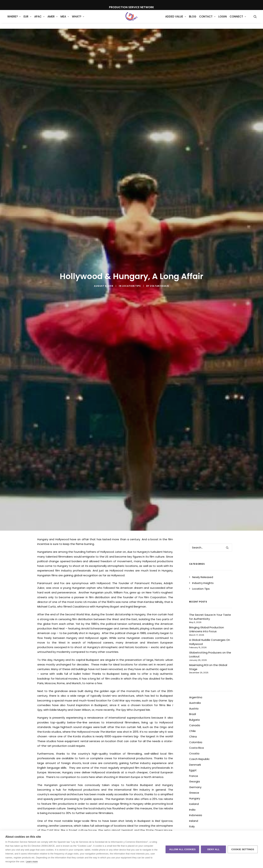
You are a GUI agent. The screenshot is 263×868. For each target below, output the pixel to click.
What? (78, 20)
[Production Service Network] (132, 19)
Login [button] (223, 20)
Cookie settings (243, 849)
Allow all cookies (182, 849)
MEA (65, 20)
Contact (207, 20)
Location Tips (131, 286)
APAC (39, 20)
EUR (27, 20)
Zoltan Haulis (160, 286)
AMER (53, 20)
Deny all (213, 849)
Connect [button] (238, 20)
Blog (193, 20)
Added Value (176, 20)
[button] (255, 19)
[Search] (211, 547)
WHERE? (14, 20)
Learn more (32, 861)
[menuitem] (14, 19)
